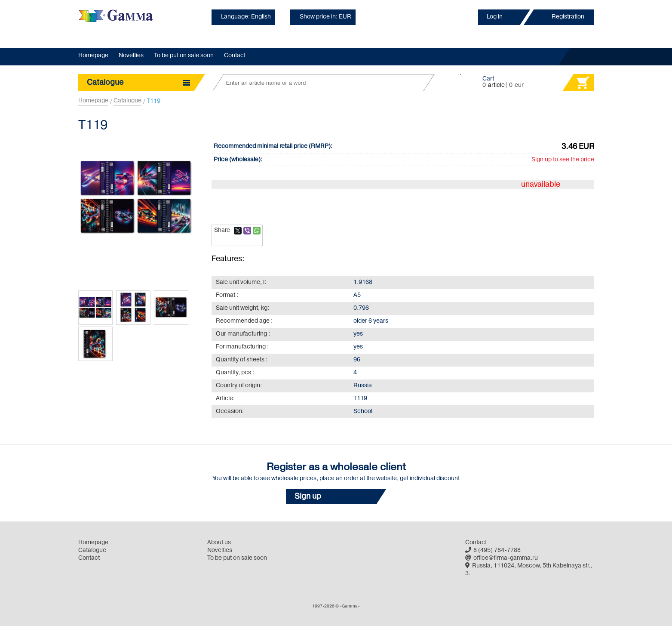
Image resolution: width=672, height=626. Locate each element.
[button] (336, 496)
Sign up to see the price (563, 160)
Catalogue (127, 101)
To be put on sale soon (184, 56)
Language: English (246, 17)
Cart (488, 79)
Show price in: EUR (325, 17)
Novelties (131, 56)
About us (219, 543)
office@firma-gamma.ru (502, 558)
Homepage (93, 56)
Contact (235, 56)
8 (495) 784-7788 (493, 550)
